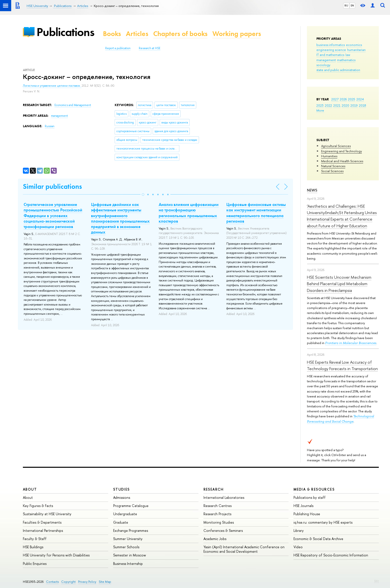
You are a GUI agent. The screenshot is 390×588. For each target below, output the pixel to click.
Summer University (128, 539)
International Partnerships (43, 530)
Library (299, 530)
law (348, 55)
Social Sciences (332, 171)
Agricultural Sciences (336, 146)
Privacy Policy (87, 582)
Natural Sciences (333, 166)
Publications (65, 32)
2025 (352, 99)
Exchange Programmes (131, 530)
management (326, 60)
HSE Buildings (33, 547)
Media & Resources (314, 489)
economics (354, 45)
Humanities (329, 156)
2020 (345, 105)
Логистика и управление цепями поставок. (52, 86)
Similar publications (52, 186)
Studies (122, 489)
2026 (343, 99)
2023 (320, 105)
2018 (363, 105)
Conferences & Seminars (223, 530)
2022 (328, 105)
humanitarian (356, 50)
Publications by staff (310, 497)
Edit (377, 581)
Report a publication (118, 48)
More (320, 110)
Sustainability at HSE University (47, 514)
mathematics (346, 60)
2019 (354, 105)
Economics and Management (73, 105)
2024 (360, 99)
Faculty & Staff (35, 539)
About (30, 489)
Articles (137, 34)
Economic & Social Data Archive (318, 539)
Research (214, 489)
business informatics (331, 45)
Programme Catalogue (131, 506)
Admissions (122, 497)
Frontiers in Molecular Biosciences (351, 343)
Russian (50, 126)
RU (346, 5)
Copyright (68, 582)
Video (298, 547)
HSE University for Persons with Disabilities (56, 555)
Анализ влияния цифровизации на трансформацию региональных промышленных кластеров (189, 213)
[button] (143, 195)
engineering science (331, 50)
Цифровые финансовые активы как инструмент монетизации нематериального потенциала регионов (256, 213)
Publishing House (307, 514)
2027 (335, 99)
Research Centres (218, 506)
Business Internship (128, 564)
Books (112, 34)
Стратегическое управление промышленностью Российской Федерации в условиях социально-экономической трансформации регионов (53, 215)
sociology (323, 65)
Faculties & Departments (42, 522)
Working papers (237, 34)
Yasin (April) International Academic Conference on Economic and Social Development (244, 549)
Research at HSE (150, 48)
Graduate (121, 522)
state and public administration (338, 70)
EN (352, 5)
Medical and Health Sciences (342, 161)
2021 (337, 105)
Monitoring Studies (219, 522)
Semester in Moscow (130, 555)
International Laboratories (224, 497)
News (312, 190)
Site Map (105, 582)
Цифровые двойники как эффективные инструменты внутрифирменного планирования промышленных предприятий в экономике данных (120, 218)
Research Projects (217, 514)
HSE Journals (303, 506)
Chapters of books (180, 34)
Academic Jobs (215, 539)
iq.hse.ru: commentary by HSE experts (323, 522)
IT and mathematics (330, 55)
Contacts (52, 582)
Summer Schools (126, 547)
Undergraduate (125, 514)
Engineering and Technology (341, 151)
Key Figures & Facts (38, 506)
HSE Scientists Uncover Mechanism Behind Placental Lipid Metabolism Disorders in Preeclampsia (339, 284)
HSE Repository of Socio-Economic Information (331, 555)
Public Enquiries (35, 564)
